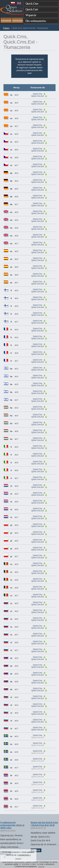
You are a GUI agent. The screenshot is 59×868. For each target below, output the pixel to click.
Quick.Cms (32, 4)
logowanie (6, 20)
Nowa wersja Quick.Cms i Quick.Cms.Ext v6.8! (44, 824)
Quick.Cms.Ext (38, 96)
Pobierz (6, 28)
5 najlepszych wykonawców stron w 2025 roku (12, 825)
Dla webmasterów (36, 21)
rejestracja (17, 20)
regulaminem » (24, 855)
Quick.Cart (32, 9)
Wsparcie (31, 15)
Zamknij (41, 866)
